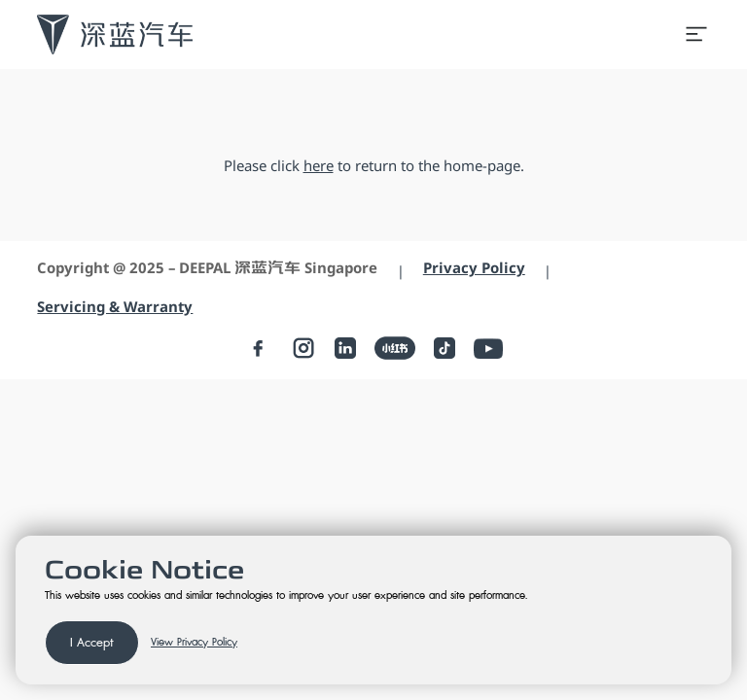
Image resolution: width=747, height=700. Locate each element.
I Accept (92, 643)
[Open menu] (696, 34)
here (319, 165)
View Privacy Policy (194, 643)
